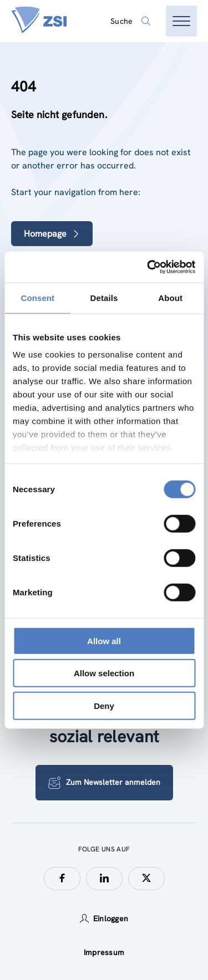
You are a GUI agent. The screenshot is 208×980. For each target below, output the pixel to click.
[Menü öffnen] (181, 21)
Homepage (52, 234)
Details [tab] (104, 297)
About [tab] (170, 297)
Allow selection (104, 673)
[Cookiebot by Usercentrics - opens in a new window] (148, 267)
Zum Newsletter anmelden (104, 783)
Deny (104, 705)
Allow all (104, 640)
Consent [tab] (37, 297)
